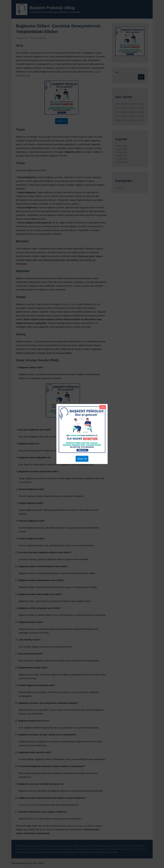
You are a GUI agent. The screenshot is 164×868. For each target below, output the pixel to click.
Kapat (103, 407)
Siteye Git (82, 459)
